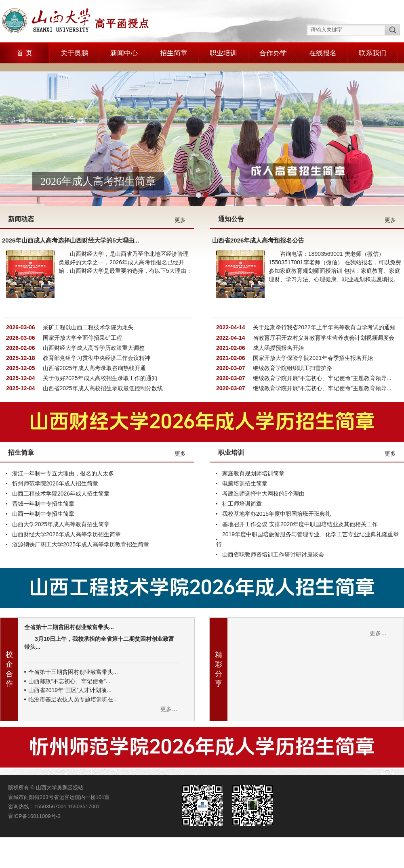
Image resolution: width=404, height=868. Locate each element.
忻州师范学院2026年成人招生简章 (55, 453)
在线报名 (323, 53)
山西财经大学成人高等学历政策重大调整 (93, 317)
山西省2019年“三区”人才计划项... (70, 660)
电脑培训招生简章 (245, 453)
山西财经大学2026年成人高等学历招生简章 (66, 504)
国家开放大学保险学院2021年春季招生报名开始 (312, 328)
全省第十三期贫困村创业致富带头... (73, 642)
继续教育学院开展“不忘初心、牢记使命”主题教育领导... (321, 348)
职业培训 (223, 53)
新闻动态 (21, 189)
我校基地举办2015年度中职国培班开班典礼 (277, 483)
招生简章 (174, 53)
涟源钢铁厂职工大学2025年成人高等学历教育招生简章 (81, 514)
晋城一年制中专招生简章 (43, 473)
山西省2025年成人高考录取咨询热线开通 (94, 338)
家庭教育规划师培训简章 (253, 443)
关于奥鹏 (74, 53)
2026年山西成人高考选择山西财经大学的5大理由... (70, 210)
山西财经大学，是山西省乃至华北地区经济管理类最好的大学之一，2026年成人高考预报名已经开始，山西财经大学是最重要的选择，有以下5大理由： (125, 232)
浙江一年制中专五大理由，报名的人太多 (63, 443)
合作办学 (273, 53)
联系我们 (372, 53)
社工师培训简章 (242, 473)
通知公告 (231, 189)
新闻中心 (124, 53)
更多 (180, 190)
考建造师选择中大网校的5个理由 (263, 463)
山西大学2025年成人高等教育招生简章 (61, 494)
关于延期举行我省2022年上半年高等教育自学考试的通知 (323, 297)
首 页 (24, 53)
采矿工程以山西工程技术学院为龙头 (87, 297)
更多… (169, 679)
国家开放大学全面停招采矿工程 (82, 307)
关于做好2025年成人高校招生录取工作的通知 (99, 348)
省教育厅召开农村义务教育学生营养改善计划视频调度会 (323, 307)
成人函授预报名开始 (278, 317)
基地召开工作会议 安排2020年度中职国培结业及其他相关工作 (300, 494)
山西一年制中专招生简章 (43, 483)
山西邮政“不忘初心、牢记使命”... (69, 650)
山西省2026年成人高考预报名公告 (258, 210)
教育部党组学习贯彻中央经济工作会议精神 (96, 328)
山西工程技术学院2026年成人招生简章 (61, 463)
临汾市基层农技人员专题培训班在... (73, 669)
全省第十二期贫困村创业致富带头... (69, 597)
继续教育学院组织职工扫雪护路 (292, 338)
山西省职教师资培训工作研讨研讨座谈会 (273, 524)
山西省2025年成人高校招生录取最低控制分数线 (102, 358)
